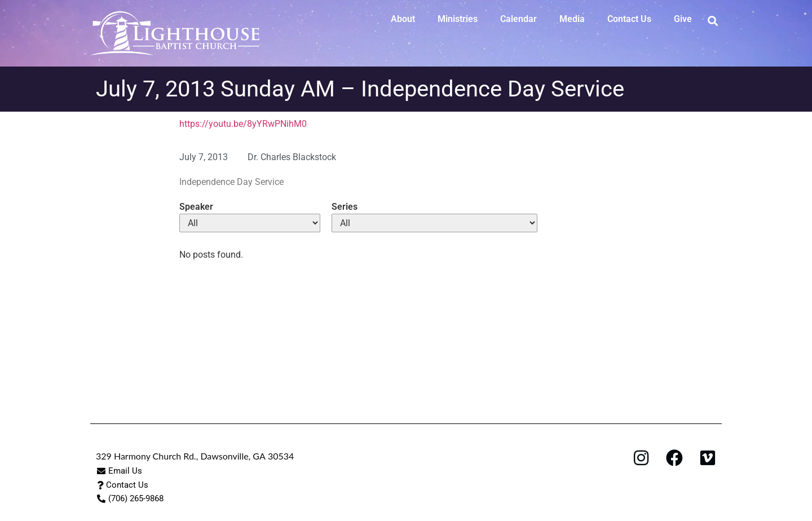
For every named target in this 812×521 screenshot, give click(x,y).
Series (345, 207)
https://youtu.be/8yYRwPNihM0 (243, 124)
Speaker (196, 207)
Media (572, 19)
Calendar (518, 19)
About (403, 19)
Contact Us (629, 19)
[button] (712, 21)
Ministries (458, 19)
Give (683, 19)
